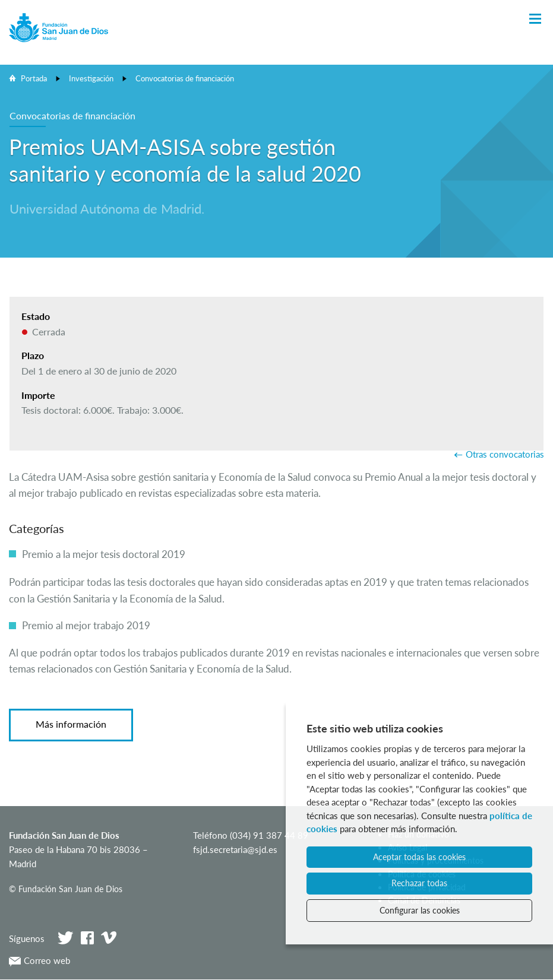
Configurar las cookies (420, 910)
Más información (71, 724)
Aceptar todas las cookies (419, 857)
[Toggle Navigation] (535, 19)
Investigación (91, 78)
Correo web (39, 960)
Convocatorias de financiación (185, 78)
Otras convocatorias (505, 454)
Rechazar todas (419, 883)
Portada (34, 78)
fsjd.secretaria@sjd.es (235, 849)
